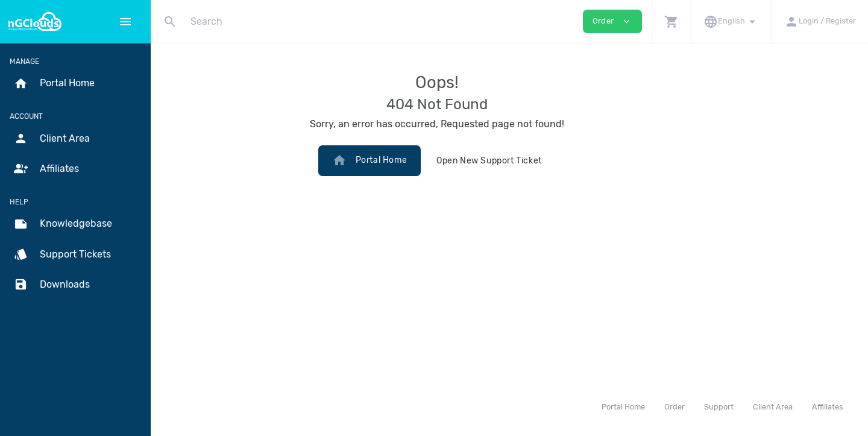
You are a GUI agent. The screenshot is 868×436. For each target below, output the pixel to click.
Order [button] (612, 21)
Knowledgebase (63, 224)
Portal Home (442, 160)
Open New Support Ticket (561, 161)
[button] (671, 21)
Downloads (52, 285)
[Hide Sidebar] (125, 22)
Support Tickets (62, 254)
